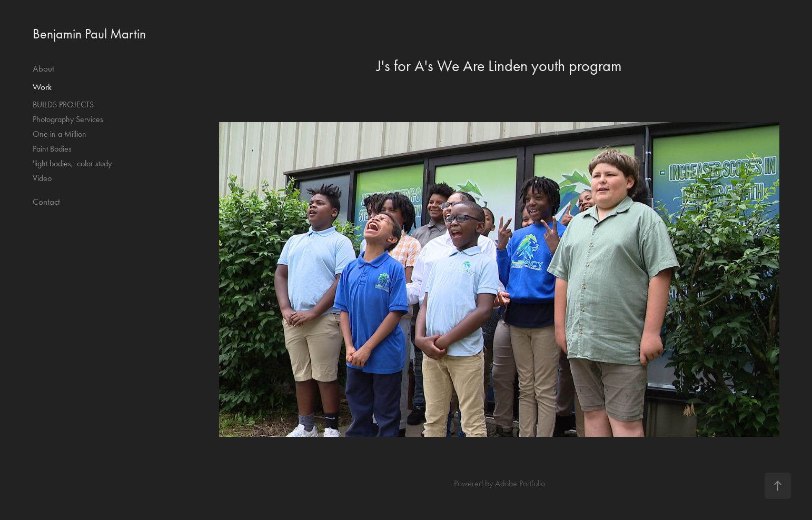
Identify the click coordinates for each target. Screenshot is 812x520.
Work (42, 87)
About (43, 68)
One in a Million (60, 134)
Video (42, 178)
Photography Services (68, 119)
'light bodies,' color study (72, 163)
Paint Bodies (52, 149)
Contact (46, 202)
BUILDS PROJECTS (63, 104)
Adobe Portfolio (520, 483)
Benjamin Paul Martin (89, 34)
